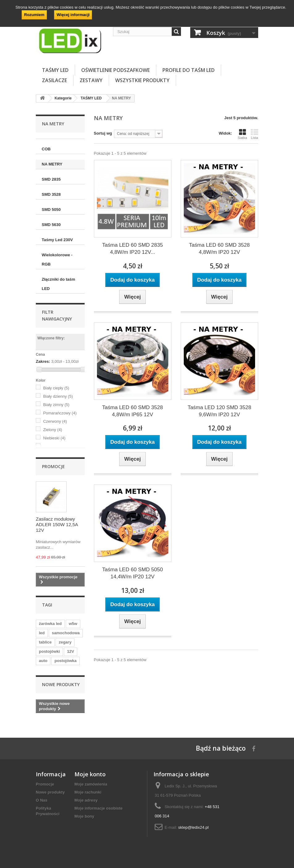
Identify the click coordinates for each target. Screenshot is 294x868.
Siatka (242, 134)
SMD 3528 (51, 194)
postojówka (65, 661)
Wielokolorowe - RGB (57, 260)
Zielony (53, 430)
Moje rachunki (88, 792)
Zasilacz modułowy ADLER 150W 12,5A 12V (57, 524)
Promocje (53, 466)
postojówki (49, 651)
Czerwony (55, 421)
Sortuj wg (103, 133)
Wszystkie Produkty (142, 80)
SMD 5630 (51, 225)
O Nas (42, 800)
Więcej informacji (73, 15)
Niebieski (54, 438)
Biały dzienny (58, 396)
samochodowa (66, 633)
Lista (254, 134)
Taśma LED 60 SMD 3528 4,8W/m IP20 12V (219, 249)
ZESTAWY (91, 80)
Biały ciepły (56, 388)
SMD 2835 (51, 179)
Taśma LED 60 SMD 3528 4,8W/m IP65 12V (133, 411)
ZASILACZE (55, 80)
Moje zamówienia (91, 784)
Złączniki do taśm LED (58, 284)
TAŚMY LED (55, 70)
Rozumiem (34, 15)
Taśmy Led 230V (57, 240)
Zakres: (43, 361)
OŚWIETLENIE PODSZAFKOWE (115, 70)
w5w (73, 624)
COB (46, 149)
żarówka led (50, 624)
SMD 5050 (51, 210)
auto (43, 661)
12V (71, 651)
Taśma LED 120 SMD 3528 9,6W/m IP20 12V (219, 411)
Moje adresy (86, 800)
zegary (65, 642)
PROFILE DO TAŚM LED (189, 70)
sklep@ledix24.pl (193, 827)
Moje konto (90, 774)
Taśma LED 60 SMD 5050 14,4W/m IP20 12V (133, 573)
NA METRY (52, 164)
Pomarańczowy (60, 413)
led (42, 633)
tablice (45, 642)
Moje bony (84, 816)
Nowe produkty (61, 684)
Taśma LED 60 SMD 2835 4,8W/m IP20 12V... (133, 249)
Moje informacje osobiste (99, 808)
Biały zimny (56, 405)
